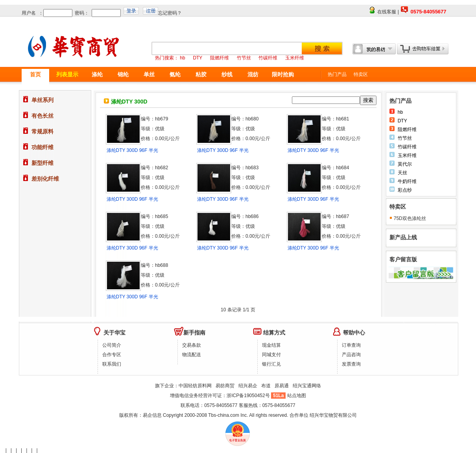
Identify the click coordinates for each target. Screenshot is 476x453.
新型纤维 (42, 163)
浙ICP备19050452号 (249, 396)
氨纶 (175, 74)
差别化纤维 (45, 179)
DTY (402, 121)
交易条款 (192, 345)
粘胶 (201, 74)
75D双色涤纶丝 (410, 218)
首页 (35, 74)
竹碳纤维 (407, 147)
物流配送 (192, 355)
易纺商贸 (225, 386)
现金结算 (271, 345)
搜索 (368, 100)
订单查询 (351, 345)
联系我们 (112, 364)
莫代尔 (405, 164)
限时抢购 (283, 74)
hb (400, 112)
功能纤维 (42, 147)
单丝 (149, 74)
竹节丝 (405, 138)
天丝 (402, 173)
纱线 (227, 74)
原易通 (282, 386)
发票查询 (351, 364)
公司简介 (112, 345)
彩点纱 (405, 190)
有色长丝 (42, 116)
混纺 (253, 74)
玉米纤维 (407, 155)
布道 (266, 386)
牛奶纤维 (407, 181)
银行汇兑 (271, 364)
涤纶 (97, 74)
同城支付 (271, 355)
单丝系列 (42, 100)
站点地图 (297, 396)
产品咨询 (351, 355)
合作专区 (112, 355)
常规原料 (42, 131)
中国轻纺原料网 (195, 386)
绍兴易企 (248, 386)
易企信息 (152, 415)
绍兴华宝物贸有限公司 (333, 415)
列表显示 (67, 74)
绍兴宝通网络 (307, 386)
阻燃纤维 (407, 129)
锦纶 (123, 74)
